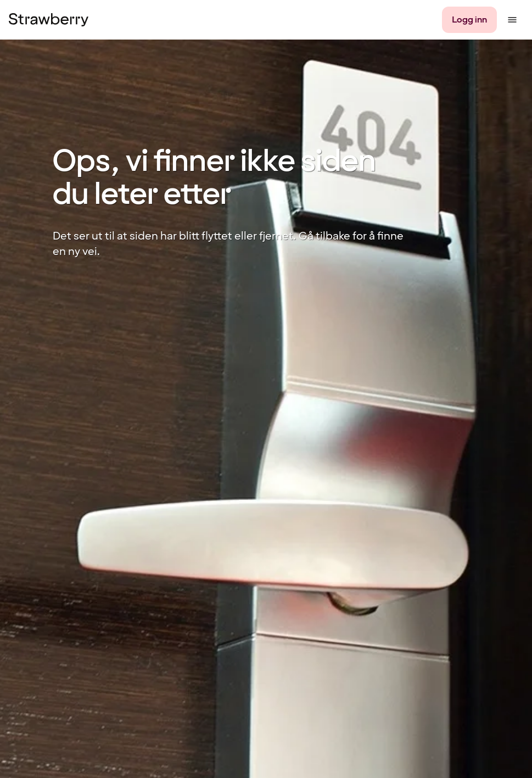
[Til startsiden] (49, 20)
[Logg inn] (469, 20)
